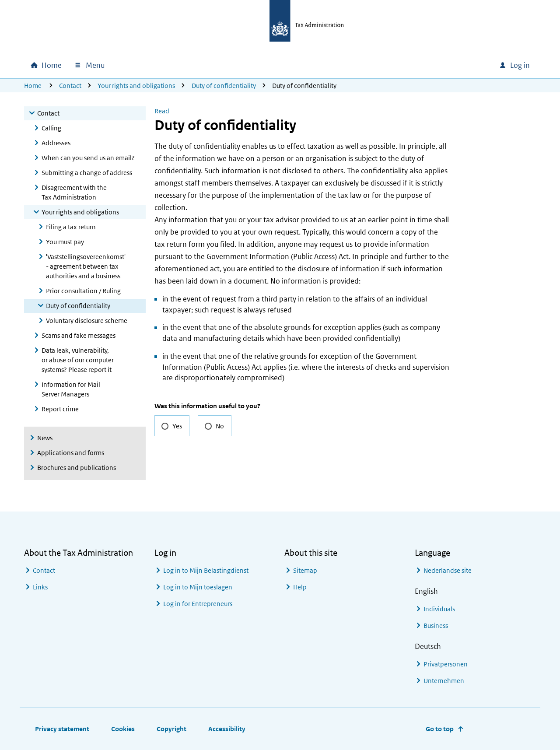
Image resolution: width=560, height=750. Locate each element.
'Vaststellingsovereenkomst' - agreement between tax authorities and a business (86, 266)
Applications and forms (71, 453)
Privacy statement (62, 729)
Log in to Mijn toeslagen (198, 587)
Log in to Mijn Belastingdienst (206, 570)
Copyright (171, 729)
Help (300, 587)
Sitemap (305, 570)
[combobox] (433, 65)
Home (33, 86)
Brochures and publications (77, 468)
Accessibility (227, 729)
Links (40, 587)
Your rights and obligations (136, 86)
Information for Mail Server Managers (71, 389)
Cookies (123, 729)
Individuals (439, 609)
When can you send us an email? (88, 158)
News (45, 438)
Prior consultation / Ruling (83, 291)
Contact (70, 86)
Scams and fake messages (79, 335)
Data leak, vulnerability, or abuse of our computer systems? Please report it (78, 360)
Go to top (440, 729)
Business (436, 626)
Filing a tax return (71, 227)
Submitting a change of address (87, 173)
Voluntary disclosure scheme (87, 321)
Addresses (56, 143)
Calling (51, 128)
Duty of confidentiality (224, 86)
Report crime (60, 409)
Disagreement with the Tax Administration (74, 192)
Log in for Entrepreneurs (198, 604)
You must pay (65, 242)
